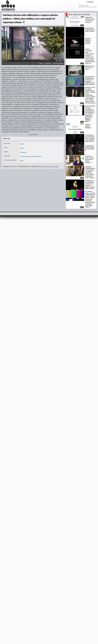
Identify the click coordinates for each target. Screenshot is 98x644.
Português (23, 152)
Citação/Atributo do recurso (51, 167)
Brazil (22, 148)
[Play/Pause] (3, 61)
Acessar (90, 2)
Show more (33, 135)
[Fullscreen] (63, 61)
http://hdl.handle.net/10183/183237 (31, 157)
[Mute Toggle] (60, 61)
